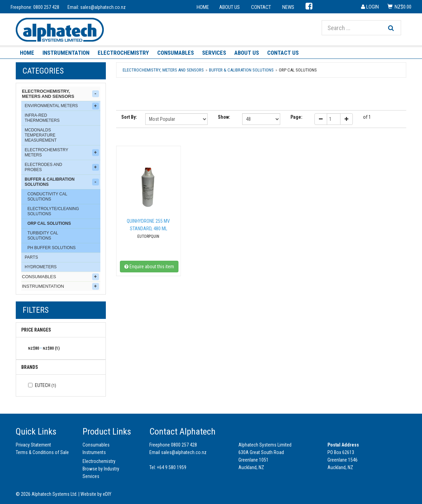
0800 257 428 (46, 7)
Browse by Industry (101, 469)
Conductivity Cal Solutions (47, 197)
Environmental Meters (62, 106)
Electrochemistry (123, 53)
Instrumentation (66, 53)
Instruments (94, 452)
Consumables (176, 53)
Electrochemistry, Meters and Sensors (60, 94)
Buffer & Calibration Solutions (62, 182)
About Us (247, 53)
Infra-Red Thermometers (42, 118)
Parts (31, 257)
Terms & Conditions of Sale (42, 452)
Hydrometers (41, 267)
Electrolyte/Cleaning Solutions (53, 211)
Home (27, 53)
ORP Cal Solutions (49, 223)
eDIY (107, 494)
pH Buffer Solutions (52, 248)
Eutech (42, 385)
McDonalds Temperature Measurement (41, 135)
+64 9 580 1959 (172, 467)
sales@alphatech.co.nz (103, 7)
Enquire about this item (149, 267)
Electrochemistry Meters (62, 152)
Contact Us (283, 53)
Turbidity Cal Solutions (43, 236)
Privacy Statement (33, 445)
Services (214, 53)
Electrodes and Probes (62, 167)
